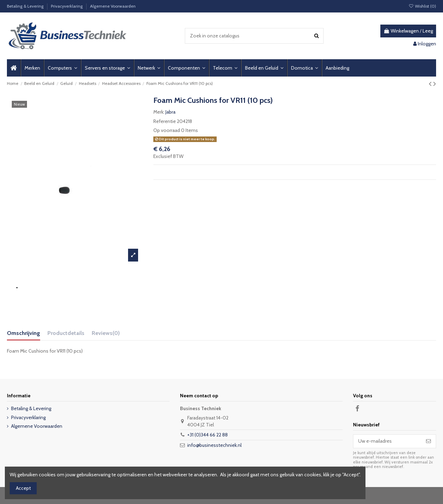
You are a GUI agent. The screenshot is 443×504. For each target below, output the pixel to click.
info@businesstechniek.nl (214, 445)
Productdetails (66, 333)
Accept (23, 488)
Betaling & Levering (26, 6)
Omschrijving (24, 333)
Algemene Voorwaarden (113, 6)
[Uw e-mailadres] (387, 441)
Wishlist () (422, 6)
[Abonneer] (428, 441)
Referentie (165, 121)
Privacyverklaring (67, 6)
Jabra (170, 112)
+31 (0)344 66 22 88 (207, 435)
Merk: (159, 112)
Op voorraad (167, 130)
